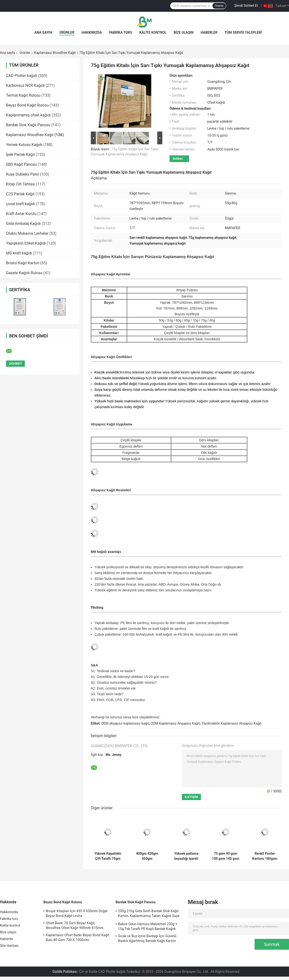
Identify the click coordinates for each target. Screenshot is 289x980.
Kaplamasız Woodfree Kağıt (55, 53)
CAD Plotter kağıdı (22, 76)
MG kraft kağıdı (19, 253)
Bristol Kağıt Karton (23, 263)
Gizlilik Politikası (64, 972)
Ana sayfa (43, 32)
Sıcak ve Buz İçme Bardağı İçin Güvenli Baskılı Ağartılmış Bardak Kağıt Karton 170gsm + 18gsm (147, 939)
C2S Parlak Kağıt (20, 194)
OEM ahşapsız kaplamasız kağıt (125, 723)
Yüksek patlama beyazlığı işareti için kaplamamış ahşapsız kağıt (186, 856)
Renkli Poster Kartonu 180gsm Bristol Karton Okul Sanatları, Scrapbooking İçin (265, 856)
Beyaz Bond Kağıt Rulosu (27, 105)
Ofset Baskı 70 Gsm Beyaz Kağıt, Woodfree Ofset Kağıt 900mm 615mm (75, 925)
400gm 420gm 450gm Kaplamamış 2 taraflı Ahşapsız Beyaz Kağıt (147, 856)
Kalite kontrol (153, 32)
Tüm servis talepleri (243, 32)
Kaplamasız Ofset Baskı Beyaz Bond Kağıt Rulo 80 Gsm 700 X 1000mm (78, 937)
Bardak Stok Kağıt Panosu (28, 125)
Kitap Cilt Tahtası (20, 184)
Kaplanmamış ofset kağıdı (28, 115)
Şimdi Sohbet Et (246, 6)
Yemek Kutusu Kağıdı (24, 145)
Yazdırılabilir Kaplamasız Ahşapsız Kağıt (232, 723)
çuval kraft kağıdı (21, 204)
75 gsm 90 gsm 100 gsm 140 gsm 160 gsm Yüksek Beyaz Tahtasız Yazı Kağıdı (226, 856)
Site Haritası (9, 946)
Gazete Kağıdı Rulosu (24, 273)
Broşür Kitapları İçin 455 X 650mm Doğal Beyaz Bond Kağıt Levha (77, 913)
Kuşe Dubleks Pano (23, 174)
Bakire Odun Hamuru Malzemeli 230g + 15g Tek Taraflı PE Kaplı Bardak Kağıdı (148, 926)
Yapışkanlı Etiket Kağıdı (26, 243)
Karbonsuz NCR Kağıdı (25, 85)
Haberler (209, 32)
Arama (219, 6)
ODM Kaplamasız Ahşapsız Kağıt (175, 723)
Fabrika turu (121, 32)
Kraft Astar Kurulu (21, 214)
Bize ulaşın (184, 32)
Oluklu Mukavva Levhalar (27, 233)
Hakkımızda (92, 32)
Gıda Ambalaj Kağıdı (23, 224)
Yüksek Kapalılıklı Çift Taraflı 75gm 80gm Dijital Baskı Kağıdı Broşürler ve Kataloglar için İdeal (108, 856)
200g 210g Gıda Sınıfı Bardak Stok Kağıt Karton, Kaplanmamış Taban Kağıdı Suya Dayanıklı (149, 914)
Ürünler (67, 32)
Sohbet (178, 159)
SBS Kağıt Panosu (21, 164)
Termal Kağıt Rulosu (23, 95)
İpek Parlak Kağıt (20, 155)
